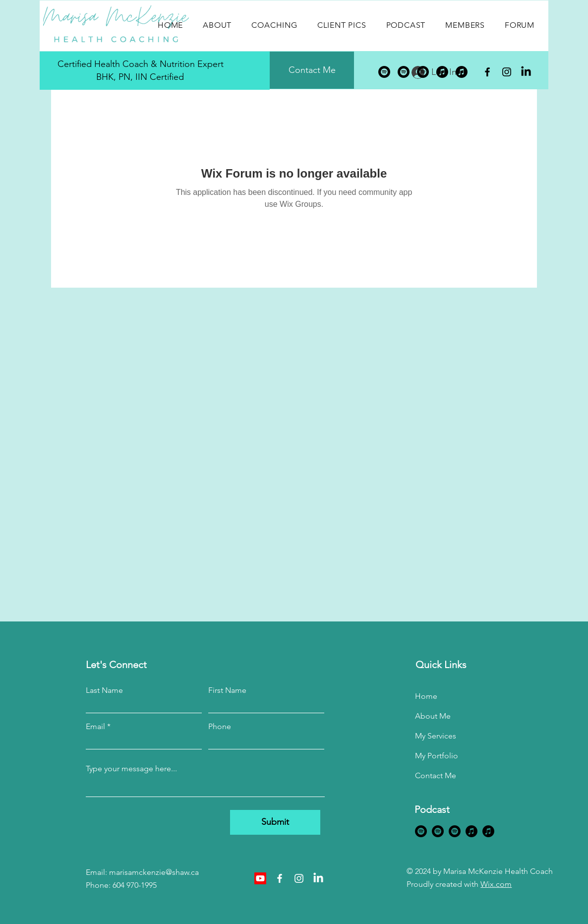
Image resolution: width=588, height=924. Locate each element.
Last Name (104, 690)
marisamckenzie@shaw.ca (154, 872)
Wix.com (496, 884)
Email (95, 727)
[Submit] (275, 822)
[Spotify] (384, 72)
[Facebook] (487, 72)
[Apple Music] (442, 72)
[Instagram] (507, 72)
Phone (220, 727)
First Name (227, 690)
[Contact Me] (312, 70)
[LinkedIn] (526, 72)
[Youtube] (260, 878)
